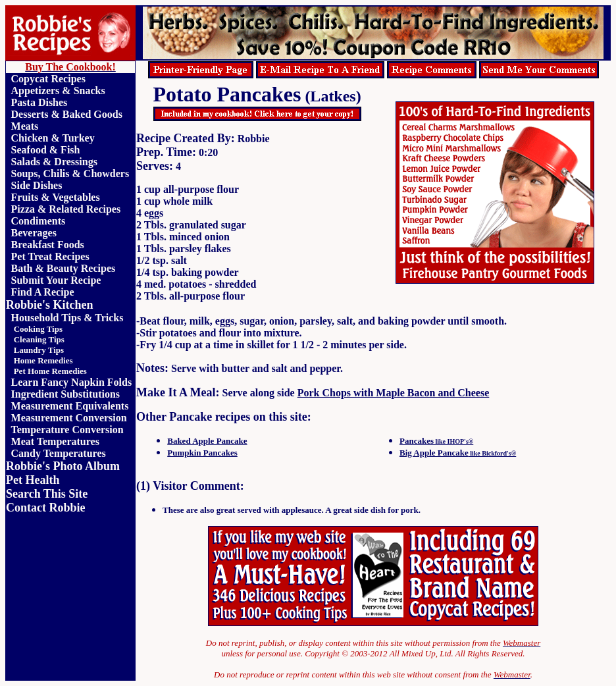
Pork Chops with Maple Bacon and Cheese (394, 393)
